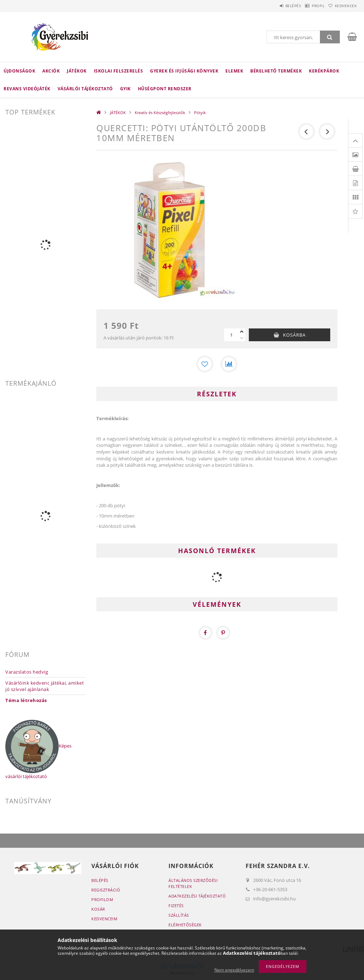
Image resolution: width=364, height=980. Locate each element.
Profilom (102, 899)
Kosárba (294, 335)
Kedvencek (342, 6)
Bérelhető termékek (276, 71)
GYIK (125, 89)
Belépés (277, 6)
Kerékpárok (324, 71)
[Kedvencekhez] (205, 364)
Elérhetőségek (185, 925)
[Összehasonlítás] (229, 364)
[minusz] (242, 338)
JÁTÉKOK (77, 71)
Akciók (51, 71)
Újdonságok (19, 71)
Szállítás (179, 915)
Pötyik (200, 113)
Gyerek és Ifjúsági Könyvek (184, 71)
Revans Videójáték (27, 89)
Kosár (98, 909)
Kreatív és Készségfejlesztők (160, 113)
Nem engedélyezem (234, 970)
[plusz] (242, 332)
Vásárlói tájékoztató (85, 89)
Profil (308, 6)
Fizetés (176, 906)
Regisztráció (106, 890)
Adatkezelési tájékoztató (197, 896)
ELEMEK (234, 71)
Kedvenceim (104, 919)
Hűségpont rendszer (165, 89)
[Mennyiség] (231, 335)
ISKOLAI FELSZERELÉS (119, 71)
